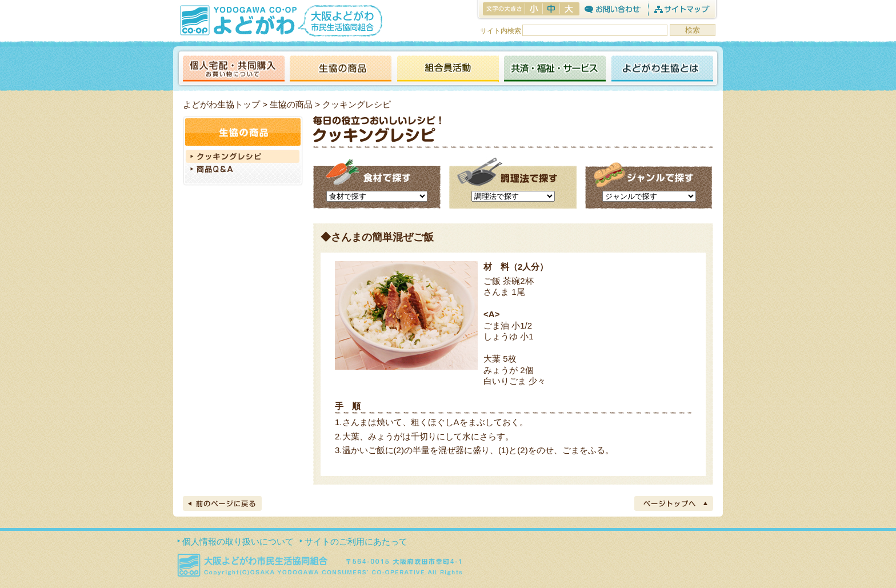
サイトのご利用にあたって (356, 541)
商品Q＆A (243, 170)
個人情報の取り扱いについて (238, 541)
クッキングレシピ (243, 156)
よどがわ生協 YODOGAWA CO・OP (237, 20)
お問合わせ (612, 9)
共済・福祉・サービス (555, 69)
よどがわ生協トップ (221, 104)
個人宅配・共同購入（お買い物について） (234, 69)
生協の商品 (341, 69)
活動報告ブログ (447, 69)
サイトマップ (681, 9)
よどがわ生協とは (662, 69)
